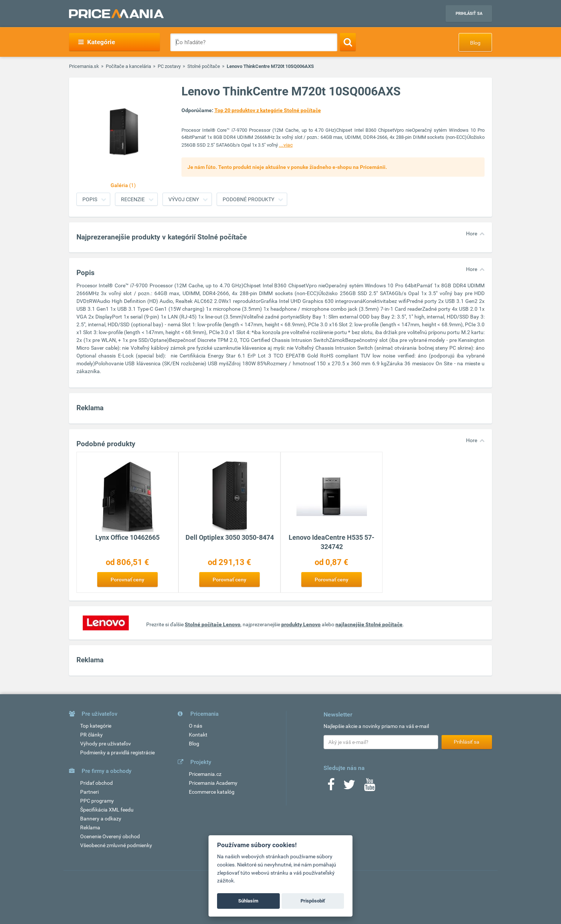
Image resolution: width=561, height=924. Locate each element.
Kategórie (97, 42)
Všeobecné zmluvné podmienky (116, 845)
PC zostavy (169, 66)
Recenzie (133, 199)
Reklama (90, 827)
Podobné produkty (248, 199)
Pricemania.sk (84, 66)
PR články (91, 735)
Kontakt (198, 735)
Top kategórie (96, 726)
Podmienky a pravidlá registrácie (117, 752)
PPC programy (97, 801)
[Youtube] (370, 787)
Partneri (89, 792)
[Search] (348, 42)
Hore (472, 234)
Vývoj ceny (184, 199)
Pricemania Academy (213, 783)
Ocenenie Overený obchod (110, 836)
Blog (475, 43)
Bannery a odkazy (101, 819)
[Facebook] (331, 787)
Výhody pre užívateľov (106, 744)
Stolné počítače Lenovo (213, 624)
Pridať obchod (96, 783)
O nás (196, 726)
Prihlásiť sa (469, 14)
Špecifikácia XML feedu (107, 810)
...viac (286, 145)
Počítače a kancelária (128, 66)
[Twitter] (349, 787)
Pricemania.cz (205, 774)
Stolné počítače (204, 66)
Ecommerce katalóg (212, 792)
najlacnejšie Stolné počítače (369, 624)
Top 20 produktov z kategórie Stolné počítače (268, 110)
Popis (90, 199)
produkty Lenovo (301, 624)
